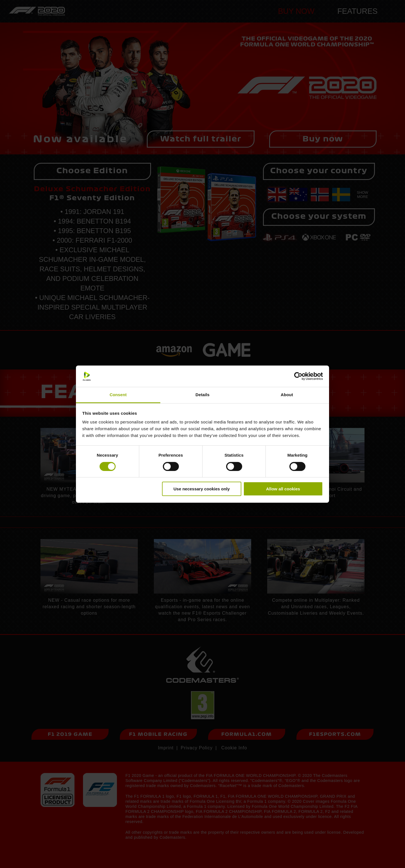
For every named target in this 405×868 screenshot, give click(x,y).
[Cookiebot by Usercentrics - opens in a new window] (298, 376)
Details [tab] (202, 395)
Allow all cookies (283, 489)
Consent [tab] (118, 395)
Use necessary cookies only (202, 489)
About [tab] (287, 395)
